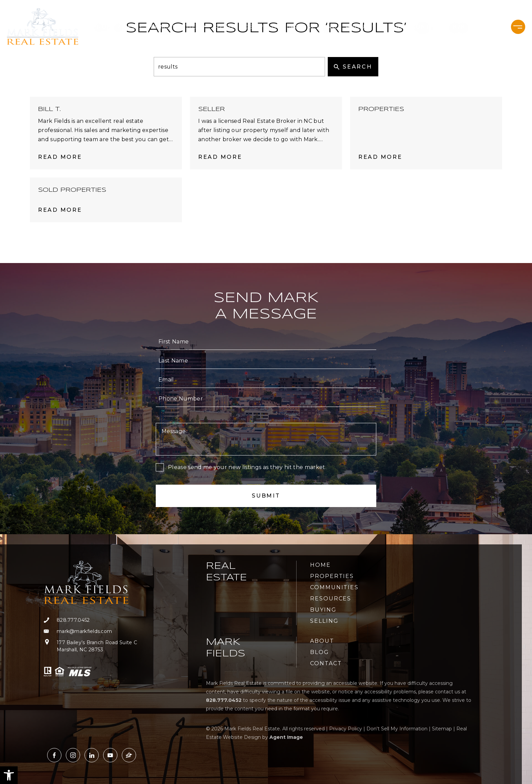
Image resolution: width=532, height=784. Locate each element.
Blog (393, 27)
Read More (60, 157)
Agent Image (286, 737)
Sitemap (442, 729)
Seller (212, 109)
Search (353, 67)
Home (320, 565)
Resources (239, 27)
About (360, 27)
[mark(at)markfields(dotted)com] (90, 631)
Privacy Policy (346, 729)
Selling (322, 27)
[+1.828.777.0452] (476, 27)
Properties (117, 27)
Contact (427, 27)
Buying (286, 27)
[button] (9, 775)
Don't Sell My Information (397, 729)
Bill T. (49, 109)
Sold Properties (72, 190)
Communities (179, 27)
